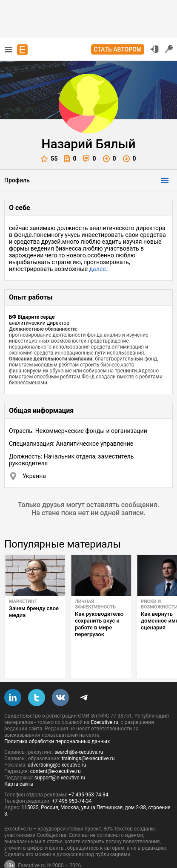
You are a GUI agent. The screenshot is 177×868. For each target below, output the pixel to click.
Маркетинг (23, 601)
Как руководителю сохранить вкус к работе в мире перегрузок (99, 624)
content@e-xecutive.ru (56, 751)
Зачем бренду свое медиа (34, 612)
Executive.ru (104, 702)
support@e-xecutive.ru (60, 758)
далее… (100, 269)
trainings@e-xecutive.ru (88, 738)
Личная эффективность (95, 604)
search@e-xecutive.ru (79, 732)
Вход (154, 49)
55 (49, 159)
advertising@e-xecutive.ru (57, 745)
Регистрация (169, 49)
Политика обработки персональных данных (57, 721)
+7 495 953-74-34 (88, 775)
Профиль (17, 180)
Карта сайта (19, 764)
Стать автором (118, 49)
